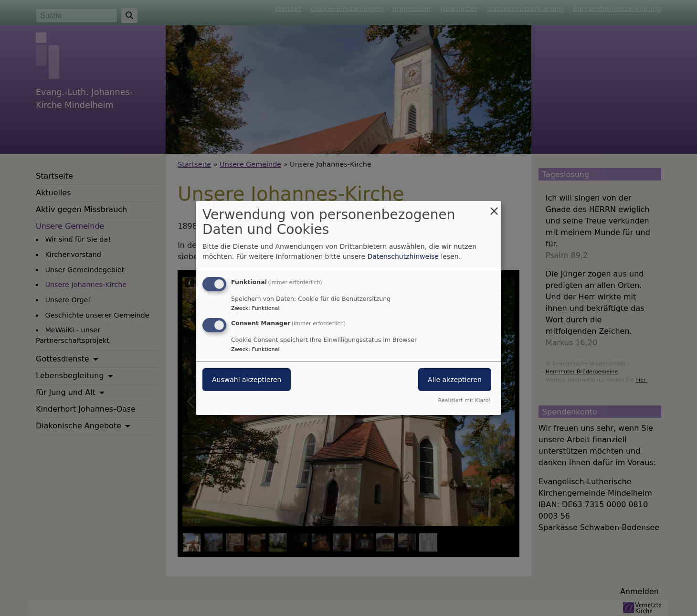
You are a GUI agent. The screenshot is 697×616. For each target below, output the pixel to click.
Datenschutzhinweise (403, 256)
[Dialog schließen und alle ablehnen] (494, 207)
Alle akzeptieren (455, 380)
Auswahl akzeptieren (247, 380)
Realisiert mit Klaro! (464, 400)
